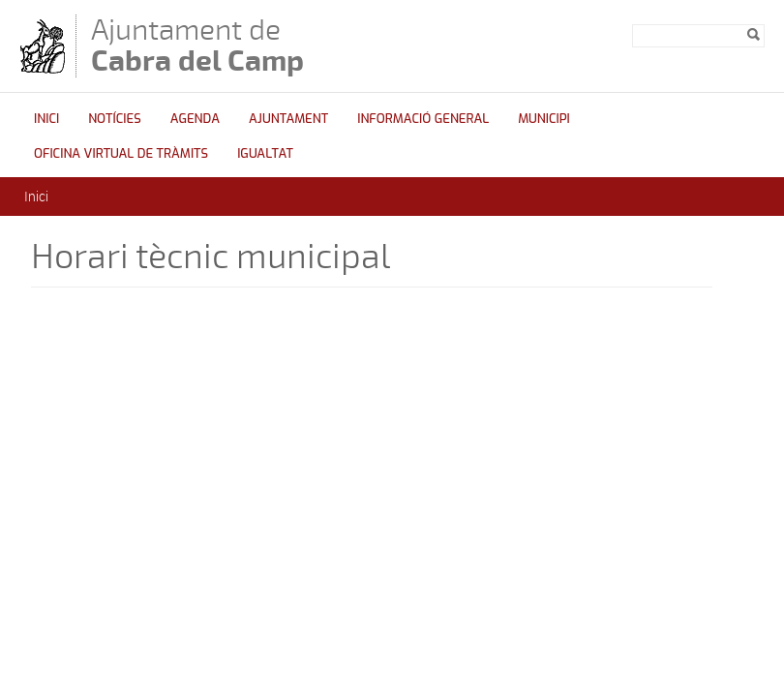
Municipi (544, 119)
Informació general (423, 119)
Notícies (115, 119)
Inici (46, 119)
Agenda (195, 119)
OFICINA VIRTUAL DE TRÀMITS (121, 153)
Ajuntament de (197, 45)
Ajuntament (288, 119)
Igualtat (265, 153)
